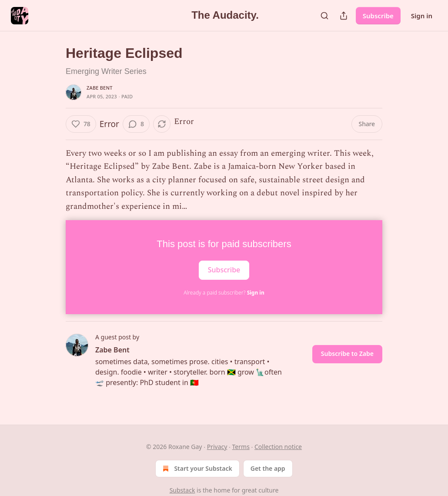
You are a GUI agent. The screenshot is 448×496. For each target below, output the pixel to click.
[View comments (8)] (136, 124)
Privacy (217, 447)
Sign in (422, 16)
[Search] (324, 16)
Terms (241, 447)
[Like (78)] (81, 124)
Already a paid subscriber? (224, 293)
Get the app (268, 468)
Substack (182, 490)
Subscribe (378, 16)
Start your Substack (196, 469)
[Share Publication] (344, 16)
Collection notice (278, 447)
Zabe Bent (100, 88)
